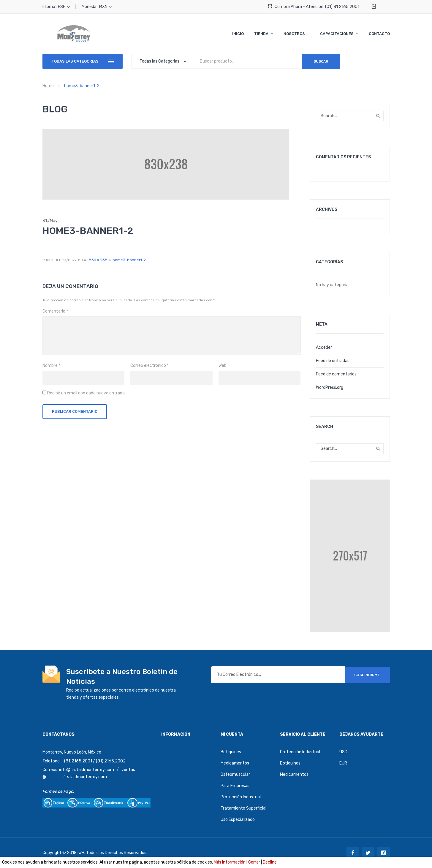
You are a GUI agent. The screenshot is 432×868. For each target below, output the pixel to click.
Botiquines (231, 752)
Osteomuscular (235, 774)
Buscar (321, 61)
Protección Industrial (241, 797)
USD (343, 752)
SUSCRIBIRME (367, 675)
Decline (270, 862)
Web (223, 365)
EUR (343, 763)
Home (48, 86)
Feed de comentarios (336, 374)
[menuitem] (238, 34)
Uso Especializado (238, 820)
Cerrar (254, 862)
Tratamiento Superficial (243, 808)
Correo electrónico (149, 365)
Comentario (55, 311)
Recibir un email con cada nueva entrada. (86, 393)
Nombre (51, 365)
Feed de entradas (333, 361)
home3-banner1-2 (129, 260)
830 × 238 (98, 260)
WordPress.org (330, 387)
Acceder (324, 347)
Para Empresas (235, 786)
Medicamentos (235, 763)
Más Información (230, 862)
